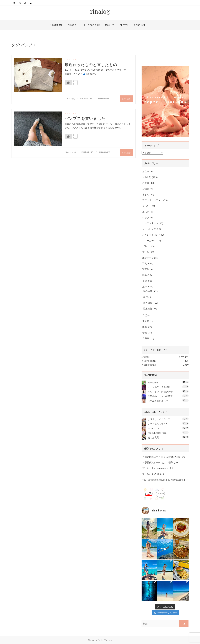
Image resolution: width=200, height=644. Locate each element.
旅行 (145, 286)
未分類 (146, 321)
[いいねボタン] (68, 83)
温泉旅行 (148, 308)
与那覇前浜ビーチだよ (154, 457)
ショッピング (71, 59)
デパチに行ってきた (158, 424)
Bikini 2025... (154, 428)
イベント (147, 206)
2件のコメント (71, 152)
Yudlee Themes (105, 640)
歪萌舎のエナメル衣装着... (161, 396)
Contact (140, 25)
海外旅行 (148, 303)
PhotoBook (92, 25)
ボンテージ (148, 258)
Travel (124, 25)
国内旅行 (148, 291)
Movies (110, 25)
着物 (145, 333)
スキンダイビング (151, 235)
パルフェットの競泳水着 (160, 392)
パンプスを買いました (85, 118)
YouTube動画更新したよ (155, 480)
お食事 (146, 183)
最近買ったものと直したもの (91, 65)
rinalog (100, 11)
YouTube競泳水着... (158, 433)
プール (146, 252)
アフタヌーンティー (153, 200)
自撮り (146, 338)
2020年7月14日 (86, 99)
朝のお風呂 (153, 437)
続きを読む (126, 99)
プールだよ (148, 468)
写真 (145, 263)
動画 (145, 275)
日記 (145, 315)
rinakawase (103, 99)
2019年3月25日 (87, 152)
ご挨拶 (146, 189)
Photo (72, 25)
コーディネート (150, 223)
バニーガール (149, 240)
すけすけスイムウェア (159, 419)
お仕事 (146, 171)
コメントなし (70, 99)
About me (56, 25)
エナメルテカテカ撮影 (159, 387)
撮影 (145, 281)
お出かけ (147, 177)
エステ (146, 212)
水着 (145, 327)
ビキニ (146, 246)
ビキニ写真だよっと (158, 401)
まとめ (146, 194)
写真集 (146, 269)
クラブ (146, 217)
